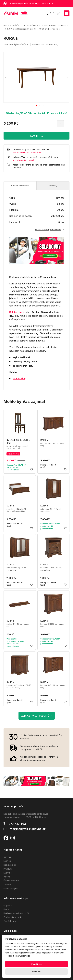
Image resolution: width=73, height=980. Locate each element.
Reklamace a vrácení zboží (16, 913)
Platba (6, 909)
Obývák (16, 25)
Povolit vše (37, 964)
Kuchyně (8, 873)
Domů (6, 25)
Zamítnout (37, 971)
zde (51, 953)
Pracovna (8, 869)
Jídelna (7, 877)
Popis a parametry (20, 186)
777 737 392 (17, 824)
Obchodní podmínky (13, 917)
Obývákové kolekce (32, 25)
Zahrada (7, 885)
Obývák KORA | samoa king (56, 25)
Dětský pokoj (10, 865)
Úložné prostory (11, 881)
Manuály (53, 186)
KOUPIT (37, 136)
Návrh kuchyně (11, 889)
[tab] (36, 105)
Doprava (8, 905)
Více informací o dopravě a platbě (27, 152)
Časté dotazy (10, 921)
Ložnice (7, 861)
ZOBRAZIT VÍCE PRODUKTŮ (37, 716)
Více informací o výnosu (24, 160)
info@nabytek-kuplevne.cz (27, 829)
